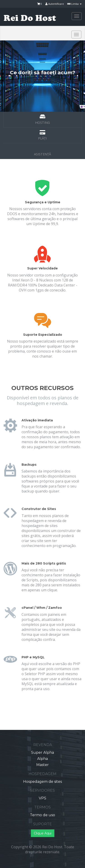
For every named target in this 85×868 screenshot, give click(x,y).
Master (42, 765)
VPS (42, 798)
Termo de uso (42, 815)
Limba (74, 4)
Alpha (42, 759)
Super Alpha (42, 752)
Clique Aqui (43, 833)
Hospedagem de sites (42, 782)
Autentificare (55, 4)
